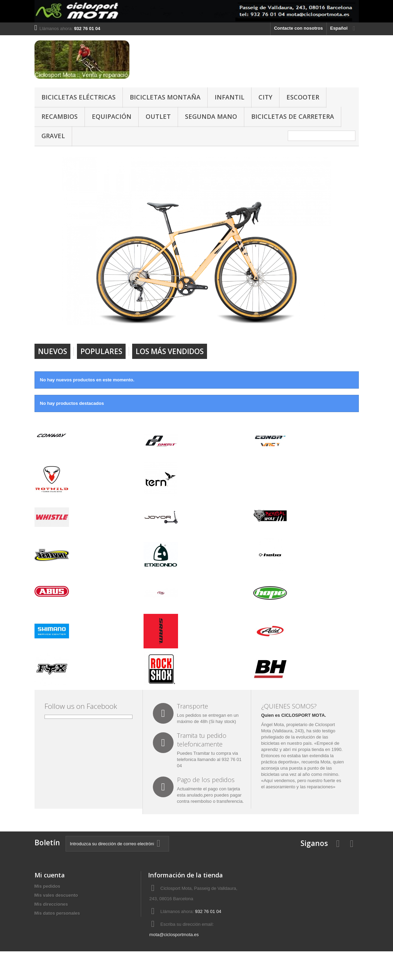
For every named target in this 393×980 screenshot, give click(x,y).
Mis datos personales (57, 913)
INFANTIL (229, 97)
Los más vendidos (170, 351)
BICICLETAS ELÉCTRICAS (78, 97)
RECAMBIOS (60, 116)
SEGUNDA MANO (211, 116)
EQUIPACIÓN (112, 116)
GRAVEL (53, 136)
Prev (301, 326)
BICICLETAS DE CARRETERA (293, 116)
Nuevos (52, 351)
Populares (101, 351)
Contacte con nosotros (298, 28)
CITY (265, 97)
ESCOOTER (303, 97)
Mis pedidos (47, 886)
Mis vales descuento (56, 895)
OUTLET (158, 116)
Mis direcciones (51, 904)
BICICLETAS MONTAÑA (165, 97)
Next (318, 326)
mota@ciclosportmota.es (174, 935)
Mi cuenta (50, 875)
